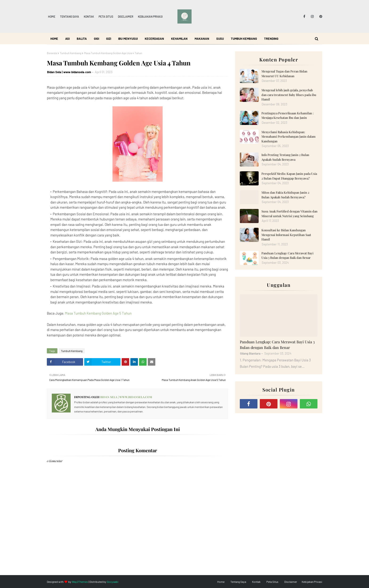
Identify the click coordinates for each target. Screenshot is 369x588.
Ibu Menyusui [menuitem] (128, 39)
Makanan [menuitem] (202, 39)
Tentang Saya (70, 16)
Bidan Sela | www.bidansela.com (69, 72)
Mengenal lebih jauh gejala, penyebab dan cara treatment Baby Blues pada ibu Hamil (289, 95)
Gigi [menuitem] (96, 39)
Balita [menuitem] (82, 39)
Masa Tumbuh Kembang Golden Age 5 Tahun (98, 313)
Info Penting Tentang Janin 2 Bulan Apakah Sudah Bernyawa (285, 157)
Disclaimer (126, 16)
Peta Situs (106, 16)
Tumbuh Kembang (70, 53)
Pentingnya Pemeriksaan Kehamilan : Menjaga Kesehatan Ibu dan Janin (287, 115)
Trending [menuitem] (271, 39)
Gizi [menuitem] (109, 39)
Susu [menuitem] (220, 39)
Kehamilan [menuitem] (179, 39)
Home (52, 16)
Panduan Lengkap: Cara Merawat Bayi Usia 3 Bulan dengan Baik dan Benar (287, 255)
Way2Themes (80, 582)
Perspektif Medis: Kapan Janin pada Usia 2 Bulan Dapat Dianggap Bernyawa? (289, 176)
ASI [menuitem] (67, 39)
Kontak (89, 16)
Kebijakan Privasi (150, 16)
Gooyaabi (113, 582)
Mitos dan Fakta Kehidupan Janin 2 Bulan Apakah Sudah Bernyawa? (285, 195)
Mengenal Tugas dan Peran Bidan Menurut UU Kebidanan (284, 74)
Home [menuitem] (54, 39)
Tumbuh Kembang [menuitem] (244, 39)
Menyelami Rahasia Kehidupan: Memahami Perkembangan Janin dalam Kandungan (289, 136)
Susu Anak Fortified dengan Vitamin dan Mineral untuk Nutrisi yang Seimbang (289, 214)
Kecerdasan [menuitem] (154, 39)
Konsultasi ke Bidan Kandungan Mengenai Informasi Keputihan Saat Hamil (286, 235)
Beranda (52, 53)
